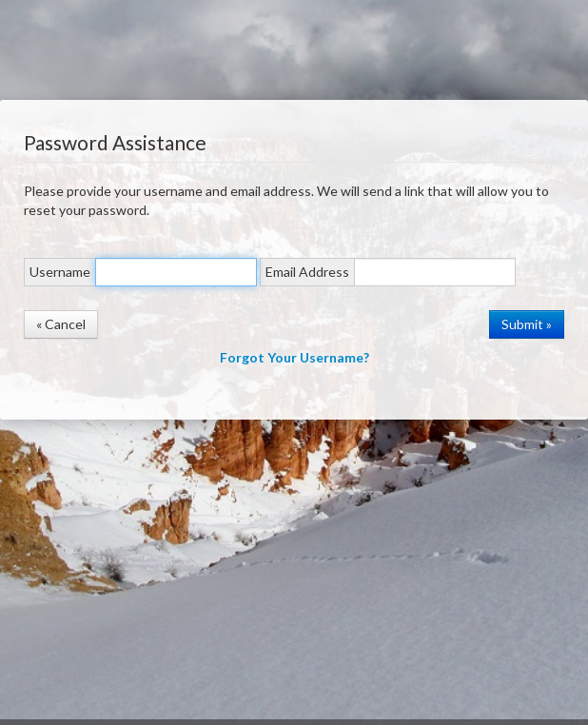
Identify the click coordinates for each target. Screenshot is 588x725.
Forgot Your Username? (294, 357)
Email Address (307, 272)
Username (60, 272)
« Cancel (61, 324)
